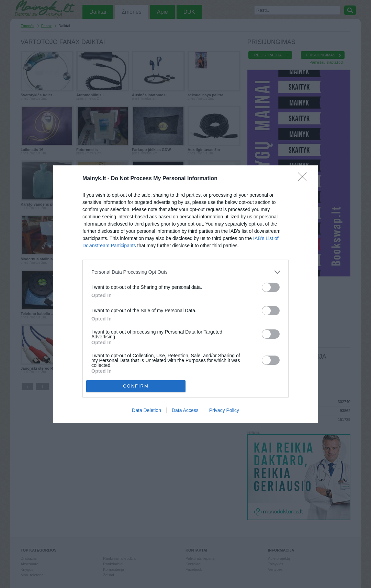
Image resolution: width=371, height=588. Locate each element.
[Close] (304, 179)
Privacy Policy (224, 410)
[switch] (271, 287)
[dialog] (185, 294)
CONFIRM (136, 386)
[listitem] (185, 272)
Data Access (185, 410)
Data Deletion (147, 410)
